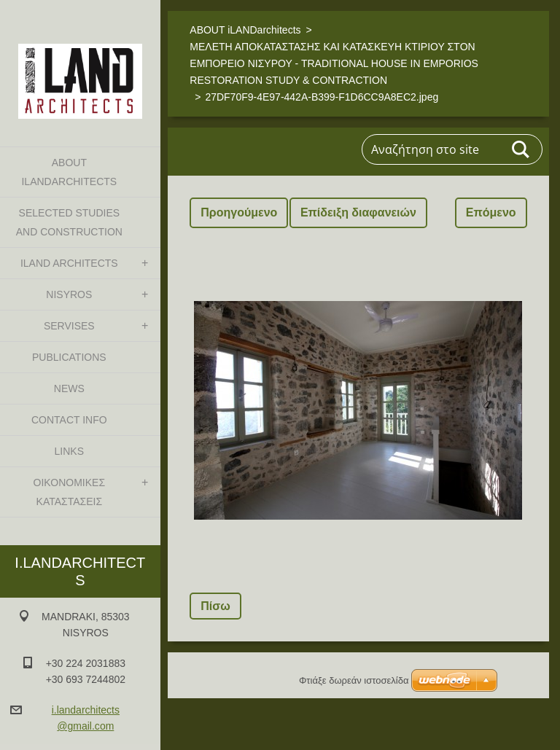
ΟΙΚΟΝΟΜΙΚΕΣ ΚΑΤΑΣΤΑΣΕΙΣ (69, 492)
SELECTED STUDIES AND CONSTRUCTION (69, 222)
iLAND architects (69, 263)
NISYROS (69, 294)
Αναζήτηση (521, 149)
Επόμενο (491, 212)
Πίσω (215, 606)
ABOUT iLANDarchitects (69, 172)
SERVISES (69, 326)
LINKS (69, 451)
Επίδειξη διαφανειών (358, 212)
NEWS (69, 388)
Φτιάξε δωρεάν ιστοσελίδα (354, 680)
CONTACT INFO (69, 420)
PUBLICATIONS (69, 357)
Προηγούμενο (239, 212)
